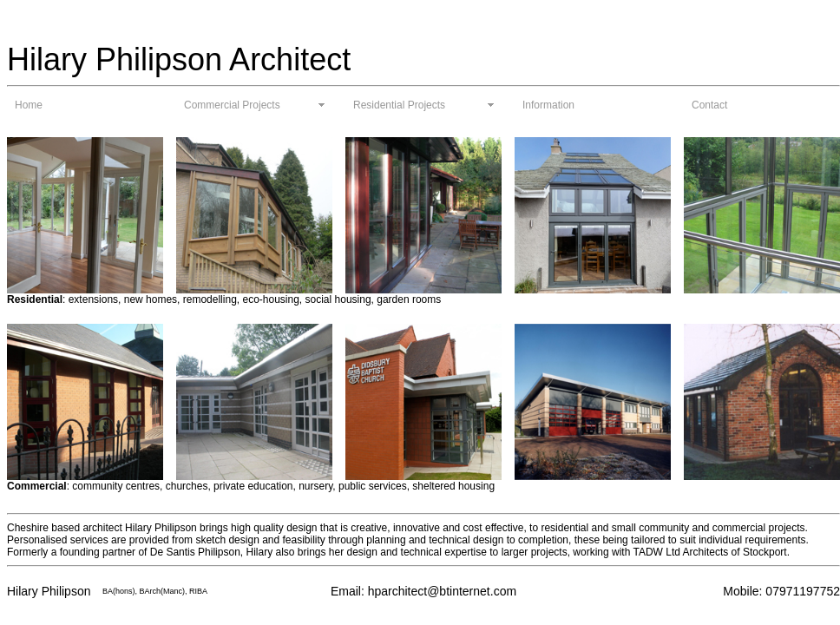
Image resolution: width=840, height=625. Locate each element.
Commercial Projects (232, 105)
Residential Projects (399, 105)
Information (548, 105)
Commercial (37, 486)
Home (29, 105)
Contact (709, 105)
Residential (35, 299)
